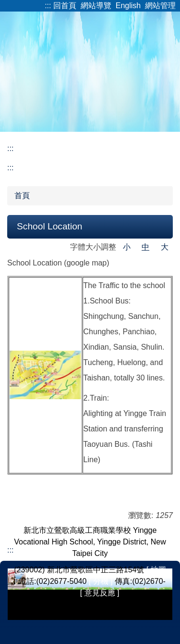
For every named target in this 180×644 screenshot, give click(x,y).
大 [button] (165, 247)
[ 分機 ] (101, 581)
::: (48, 6)
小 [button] (127, 247)
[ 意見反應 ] (100, 593)
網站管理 (160, 6)
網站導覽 (96, 6)
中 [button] (145, 247)
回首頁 (65, 6)
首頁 (22, 196)
